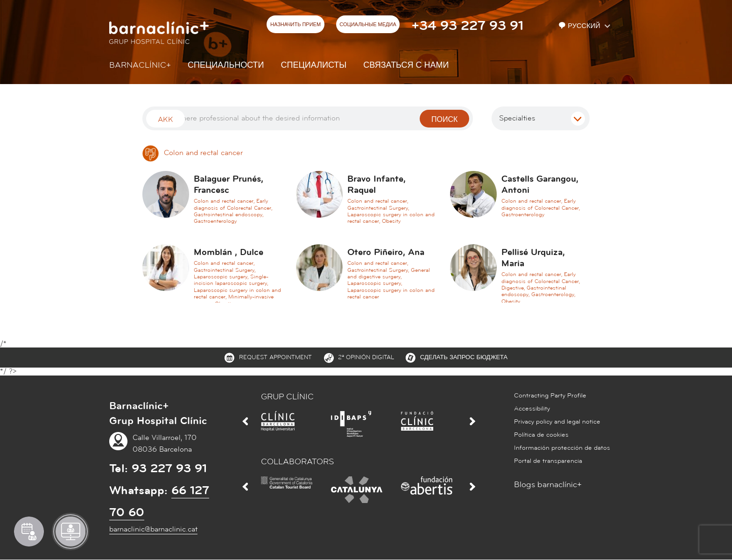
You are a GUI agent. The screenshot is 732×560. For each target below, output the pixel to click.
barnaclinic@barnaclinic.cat (153, 529)
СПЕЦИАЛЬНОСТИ (226, 65)
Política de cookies (541, 435)
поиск (444, 120)
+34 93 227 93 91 (467, 26)
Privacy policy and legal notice (557, 422)
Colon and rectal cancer (193, 153)
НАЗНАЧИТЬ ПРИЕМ (296, 25)
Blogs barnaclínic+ (548, 485)
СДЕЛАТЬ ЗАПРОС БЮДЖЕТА (464, 357)
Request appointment (275, 357)
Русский (580, 26)
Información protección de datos (562, 448)
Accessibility (532, 409)
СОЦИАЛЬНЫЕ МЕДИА (368, 25)
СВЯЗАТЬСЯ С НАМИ (406, 65)
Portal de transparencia (548, 461)
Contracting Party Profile (550, 396)
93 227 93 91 (169, 468)
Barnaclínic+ (140, 65)
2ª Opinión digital (366, 357)
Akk (165, 120)
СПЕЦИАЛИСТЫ (314, 65)
